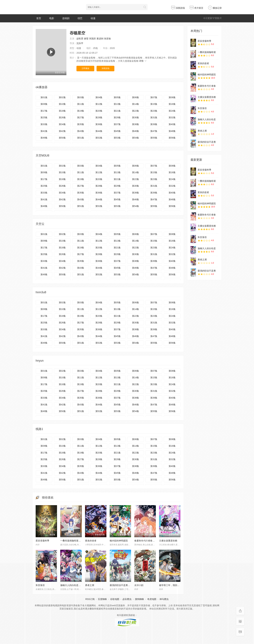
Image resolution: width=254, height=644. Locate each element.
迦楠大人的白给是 (207, 119)
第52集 (99, 138)
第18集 (62, 111)
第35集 (81, 124)
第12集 (99, 104)
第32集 (172, 117)
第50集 (62, 138)
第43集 (81, 131)
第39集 (154, 124)
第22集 (136, 111)
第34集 (62, 124)
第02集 (62, 97)
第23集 (154, 111)
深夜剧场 (178, 8)
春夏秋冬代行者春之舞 (146, 541)
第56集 (172, 138)
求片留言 (196, 8)
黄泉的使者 (91, 541)
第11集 (81, 104)
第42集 (62, 131)
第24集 (172, 111)
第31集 (154, 117)
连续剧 (66, 18)
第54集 (136, 138)
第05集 (117, 97)
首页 (39, 18)
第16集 (172, 104)
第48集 (172, 131)
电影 (52, 18)
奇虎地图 (152, 599)
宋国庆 (92, 39)
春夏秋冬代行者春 (207, 86)
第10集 (62, 104)
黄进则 (100, 39)
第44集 (99, 131)
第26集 (62, 117)
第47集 (154, 131)
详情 (143, 61)
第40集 (172, 124)
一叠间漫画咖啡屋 (207, 52)
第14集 (136, 104)
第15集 (154, 104)
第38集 (136, 124)
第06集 (136, 97)
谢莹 (86, 39)
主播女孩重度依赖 (168, 541)
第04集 (99, 97)
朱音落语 (202, 108)
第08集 (172, 97)
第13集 (117, 104)
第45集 (117, 131)
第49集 (44, 138)
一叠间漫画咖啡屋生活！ (73, 541)
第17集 (44, 111)
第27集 (81, 117)
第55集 (154, 138)
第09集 (44, 104)
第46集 (136, 131)
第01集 (44, 97)
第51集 (81, 138)
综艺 (80, 18)
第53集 (117, 138)
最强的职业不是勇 (207, 142)
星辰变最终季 (42, 541)
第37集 (117, 124)
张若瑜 (107, 39)
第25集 (44, 117)
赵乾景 (80, 39)
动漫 (93, 18)
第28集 (99, 117)
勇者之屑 (202, 131)
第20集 (99, 111)
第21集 (117, 111)
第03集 (81, 97)
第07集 (154, 97)
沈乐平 (80, 43)
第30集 (136, 117)
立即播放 (85, 68)
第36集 (99, 124)
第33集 (44, 124)
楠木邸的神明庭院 (119, 541)
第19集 (81, 111)
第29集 (117, 117)
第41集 (44, 131)
